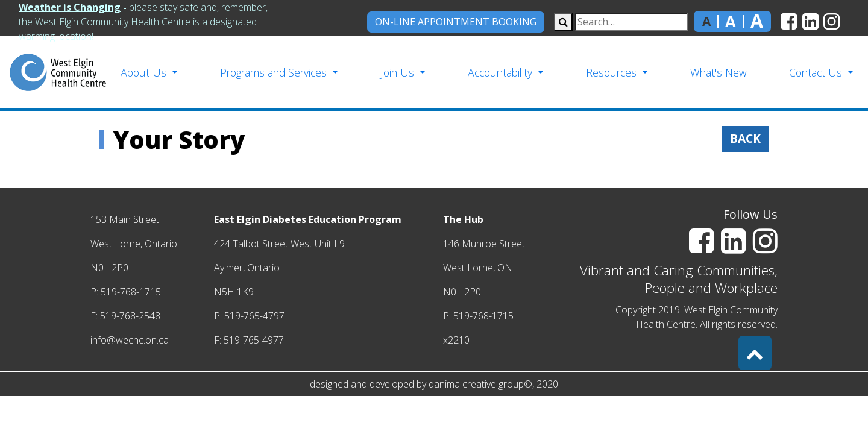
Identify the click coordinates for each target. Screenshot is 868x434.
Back (745, 138)
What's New (719, 72)
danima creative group (476, 384)
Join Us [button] (399, 72)
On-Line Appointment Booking (456, 22)
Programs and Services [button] (275, 72)
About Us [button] (145, 72)
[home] (58, 72)
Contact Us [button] (817, 72)
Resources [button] (613, 72)
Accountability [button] (502, 72)
